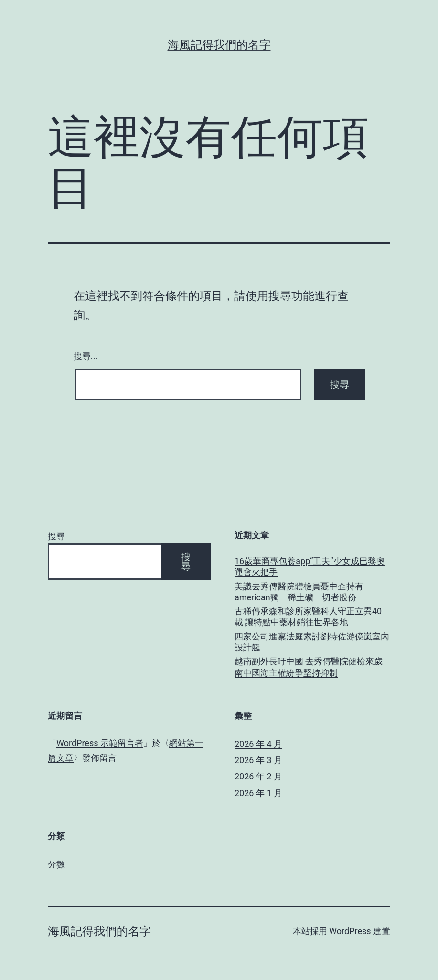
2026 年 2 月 (258, 776)
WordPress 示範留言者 (100, 743)
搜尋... (86, 356)
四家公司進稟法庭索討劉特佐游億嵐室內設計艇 (312, 642)
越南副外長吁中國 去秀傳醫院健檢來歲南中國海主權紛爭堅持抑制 (309, 667)
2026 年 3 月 (258, 760)
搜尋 (56, 536)
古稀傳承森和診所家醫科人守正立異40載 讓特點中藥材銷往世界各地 (308, 617)
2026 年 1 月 (258, 793)
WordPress (350, 931)
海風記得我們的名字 (219, 45)
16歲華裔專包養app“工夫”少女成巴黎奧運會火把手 (310, 566)
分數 (56, 864)
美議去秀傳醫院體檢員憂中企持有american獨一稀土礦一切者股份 (299, 592)
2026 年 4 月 (258, 744)
